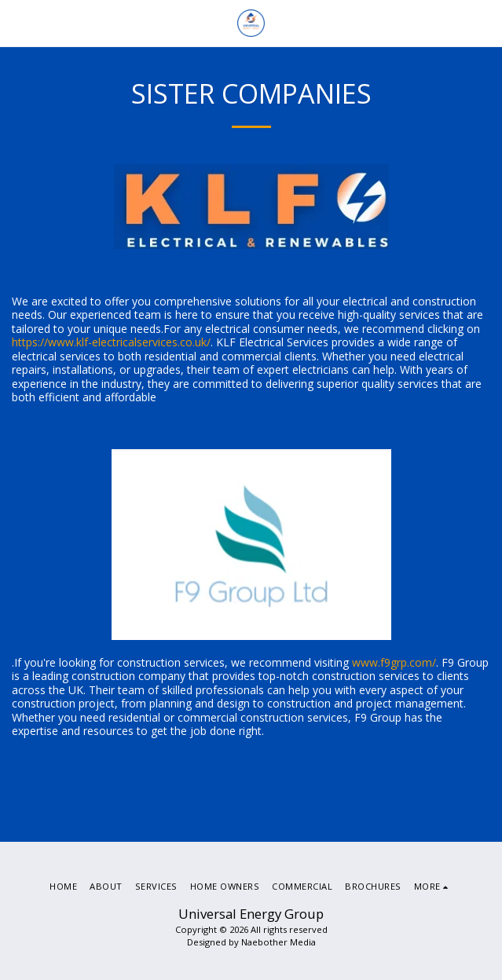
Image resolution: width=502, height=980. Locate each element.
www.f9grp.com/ (394, 662)
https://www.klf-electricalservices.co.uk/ (111, 342)
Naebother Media (278, 942)
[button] (17, 22)
